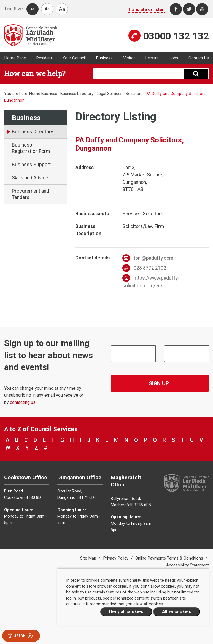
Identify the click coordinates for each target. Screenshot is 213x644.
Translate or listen (146, 10)
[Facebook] (176, 9)
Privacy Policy (116, 558)
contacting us (23, 402)
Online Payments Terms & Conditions (170, 558)
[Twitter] (189, 9)
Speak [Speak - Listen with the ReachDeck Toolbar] (20, 636)
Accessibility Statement (188, 565)
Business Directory (77, 94)
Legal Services (110, 94)
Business (104, 58)
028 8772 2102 (144, 268)
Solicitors (134, 94)
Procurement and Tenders (30, 194)
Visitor (129, 58)
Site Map (89, 558)
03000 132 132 (176, 36)
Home (35, 94)
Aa (33, 9)
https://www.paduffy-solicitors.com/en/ (151, 281)
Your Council (74, 58)
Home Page (15, 58)
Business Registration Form (31, 148)
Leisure (152, 58)
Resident (44, 58)
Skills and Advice (30, 178)
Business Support (31, 165)
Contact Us (199, 58)
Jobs (174, 58)
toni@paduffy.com (148, 258)
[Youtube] (202, 9)
